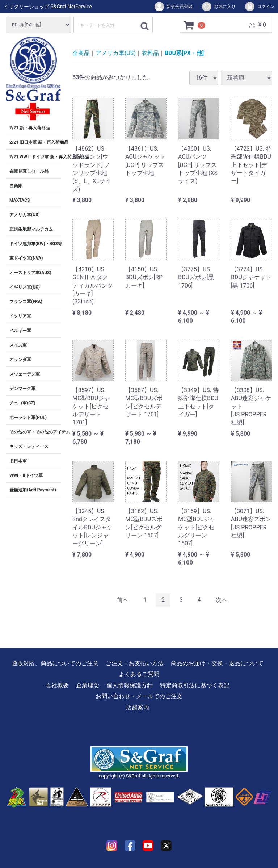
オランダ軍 (20, 360)
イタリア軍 (20, 316)
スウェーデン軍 (25, 374)
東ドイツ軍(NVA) (26, 258)
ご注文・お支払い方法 (135, 663)
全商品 (81, 53)
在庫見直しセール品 (29, 171)
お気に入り (218, 7)
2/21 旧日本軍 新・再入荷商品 (35, 142)
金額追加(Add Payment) (33, 490)
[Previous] (123, 600)
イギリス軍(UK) (25, 287)
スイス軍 (18, 345)
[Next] (222, 600)
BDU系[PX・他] (184, 53)
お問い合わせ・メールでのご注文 (139, 696)
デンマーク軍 (22, 389)
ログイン (259, 7)
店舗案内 (138, 707)
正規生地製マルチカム (31, 229)
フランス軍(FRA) (26, 302)
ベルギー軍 (20, 331)
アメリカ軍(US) (25, 215)
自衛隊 (16, 186)
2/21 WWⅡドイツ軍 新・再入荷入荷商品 (35, 157)
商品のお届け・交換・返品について (217, 663)
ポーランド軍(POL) (28, 418)
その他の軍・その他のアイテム (35, 432)
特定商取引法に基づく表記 (195, 685)
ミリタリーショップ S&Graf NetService (48, 7)
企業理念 (88, 685)
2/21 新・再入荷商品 (30, 128)
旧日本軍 (18, 461)
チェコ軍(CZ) (22, 403)
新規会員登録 (173, 7)
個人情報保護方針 (130, 685)
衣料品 (150, 53)
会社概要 (57, 685)
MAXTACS (20, 200)
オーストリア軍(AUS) (30, 273)
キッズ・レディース (29, 446)
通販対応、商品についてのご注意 (55, 663)
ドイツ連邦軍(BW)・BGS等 (35, 244)
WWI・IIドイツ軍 (26, 475)
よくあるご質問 (139, 674)
